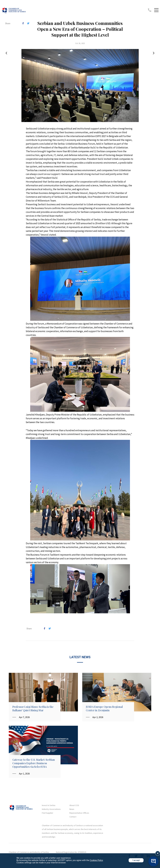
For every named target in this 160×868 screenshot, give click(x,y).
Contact (73, 817)
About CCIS (74, 805)
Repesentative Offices (79, 813)
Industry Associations (51, 809)
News (72, 809)
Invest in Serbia (49, 805)
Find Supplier (48, 813)
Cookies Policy (96, 860)
